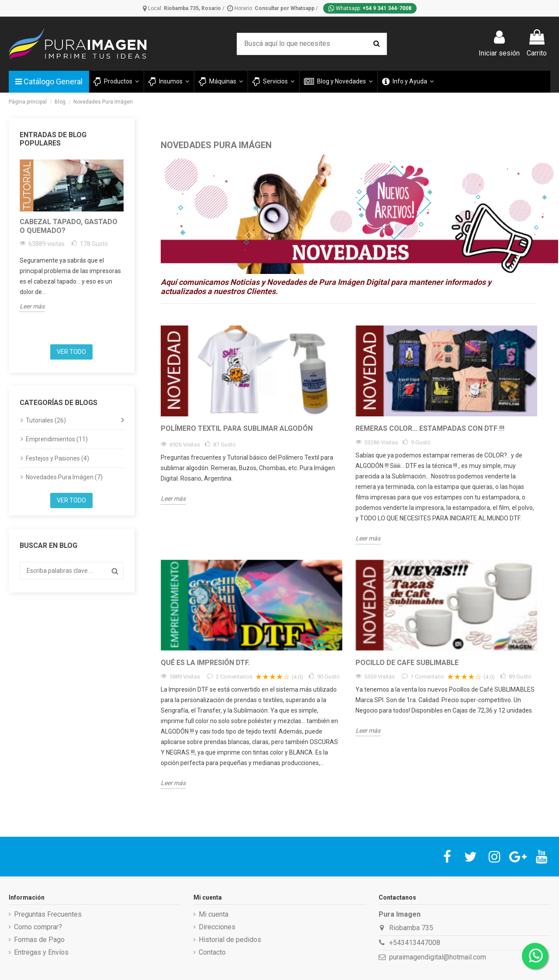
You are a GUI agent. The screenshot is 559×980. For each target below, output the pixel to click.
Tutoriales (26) (46, 420)
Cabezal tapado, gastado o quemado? (69, 226)
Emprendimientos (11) (57, 439)
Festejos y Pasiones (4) (57, 458)
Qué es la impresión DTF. (205, 663)
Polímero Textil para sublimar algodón (237, 428)
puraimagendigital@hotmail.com (438, 957)
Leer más (32, 306)
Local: (183, 8)
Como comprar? (38, 927)
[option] (72, 236)
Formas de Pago (39, 940)
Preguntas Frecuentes (48, 914)
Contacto (212, 952)
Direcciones (217, 927)
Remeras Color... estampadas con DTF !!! (430, 428)
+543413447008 (415, 943)
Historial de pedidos (230, 940)
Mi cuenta (214, 914)
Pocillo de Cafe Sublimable (407, 663)
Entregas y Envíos (41, 952)
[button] (168, 82)
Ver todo (71, 352)
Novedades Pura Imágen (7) (64, 477)
